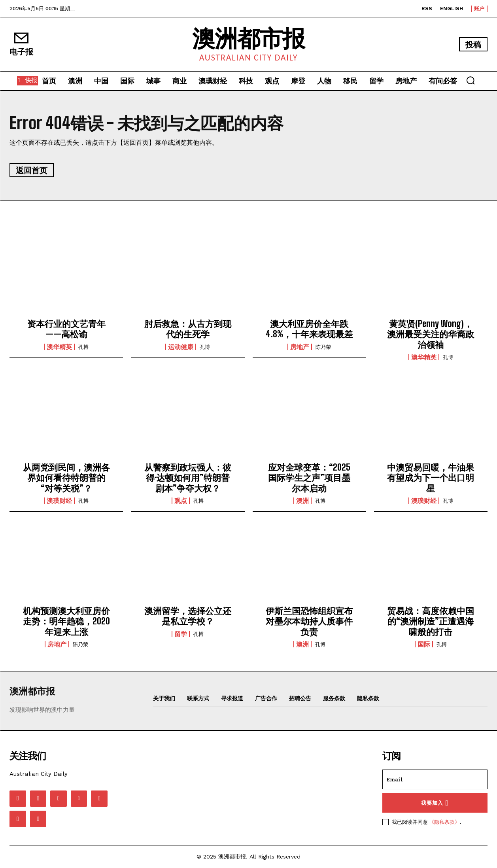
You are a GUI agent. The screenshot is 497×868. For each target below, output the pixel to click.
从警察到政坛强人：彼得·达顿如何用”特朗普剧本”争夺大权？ (188, 478)
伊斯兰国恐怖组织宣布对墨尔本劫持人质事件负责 (309, 621)
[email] (435, 779)
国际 (424, 644)
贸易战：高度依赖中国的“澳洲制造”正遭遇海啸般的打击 (431, 621)
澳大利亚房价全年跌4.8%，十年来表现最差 (309, 329)
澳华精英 (59, 347)
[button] (471, 80)
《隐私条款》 (444, 822)
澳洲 (302, 501)
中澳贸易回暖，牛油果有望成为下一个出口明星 (431, 478)
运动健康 (181, 347)
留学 (181, 634)
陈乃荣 (323, 347)
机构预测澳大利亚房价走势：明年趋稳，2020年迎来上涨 (66, 621)
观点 (181, 501)
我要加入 (435, 803)
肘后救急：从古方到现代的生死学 (188, 329)
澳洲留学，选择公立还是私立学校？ (188, 616)
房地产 (300, 347)
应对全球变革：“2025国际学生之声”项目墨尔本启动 (309, 478)
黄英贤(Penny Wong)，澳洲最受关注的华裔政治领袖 (431, 334)
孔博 (83, 347)
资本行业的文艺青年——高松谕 (66, 329)
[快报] (27, 81)
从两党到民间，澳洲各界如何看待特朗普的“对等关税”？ (66, 478)
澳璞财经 (59, 501)
